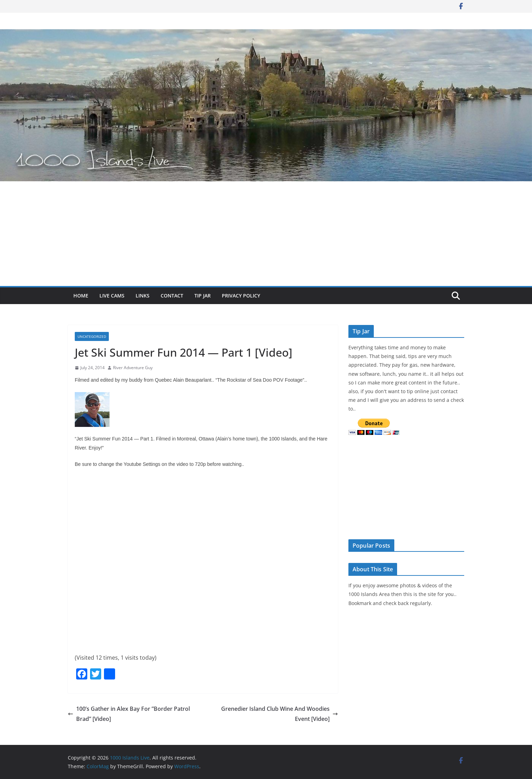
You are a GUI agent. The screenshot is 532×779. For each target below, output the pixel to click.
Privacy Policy (241, 296)
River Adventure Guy (133, 368)
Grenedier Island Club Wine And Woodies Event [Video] (280, 714)
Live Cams (112, 296)
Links (143, 296)
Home (81, 296)
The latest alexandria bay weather (401, 525)
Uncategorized (92, 336)
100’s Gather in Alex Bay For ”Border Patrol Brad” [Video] (129, 714)
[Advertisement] (266, 234)
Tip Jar (203, 296)
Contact (172, 296)
